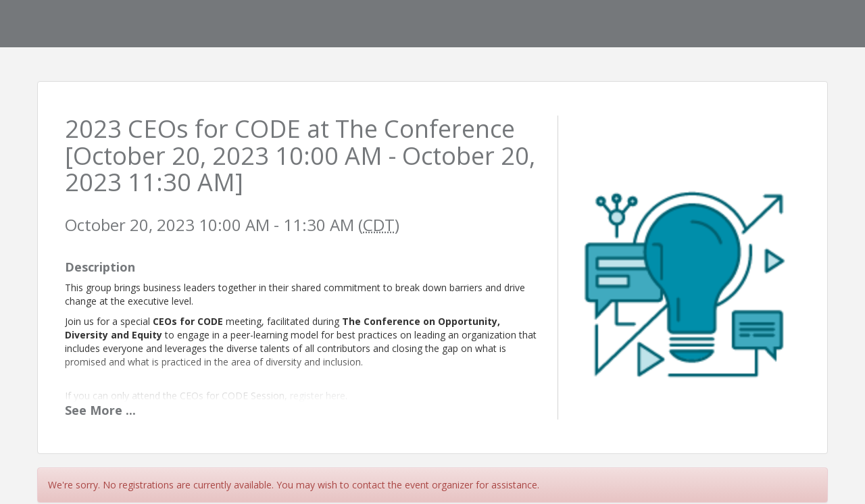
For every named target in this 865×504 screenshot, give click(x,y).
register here (318, 396)
